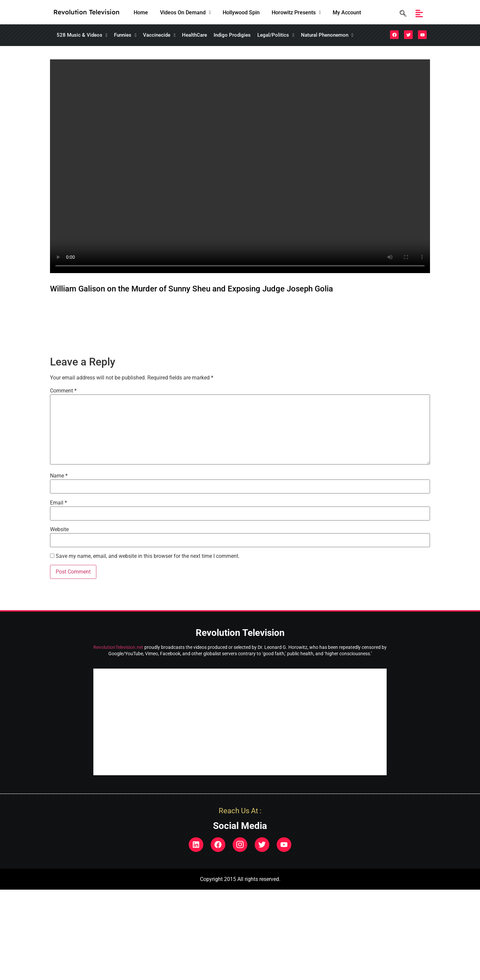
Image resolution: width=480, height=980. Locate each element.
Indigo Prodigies (232, 35)
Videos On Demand (185, 13)
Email (58, 503)
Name (59, 476)
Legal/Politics (276, 35)
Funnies (125, 35)
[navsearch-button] (401, 14)
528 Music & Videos (82, 35)
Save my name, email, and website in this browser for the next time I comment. (148, 556)
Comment (63, 391)
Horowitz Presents (296, 13)
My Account (347, 13)
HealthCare (194, 35)
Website (59, 530)
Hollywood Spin (241, 13)
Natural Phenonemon (327, 35)
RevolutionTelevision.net (118, 647)
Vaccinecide (159, 35)
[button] (185, 13)
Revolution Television (86, 12)
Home (141, 13)
